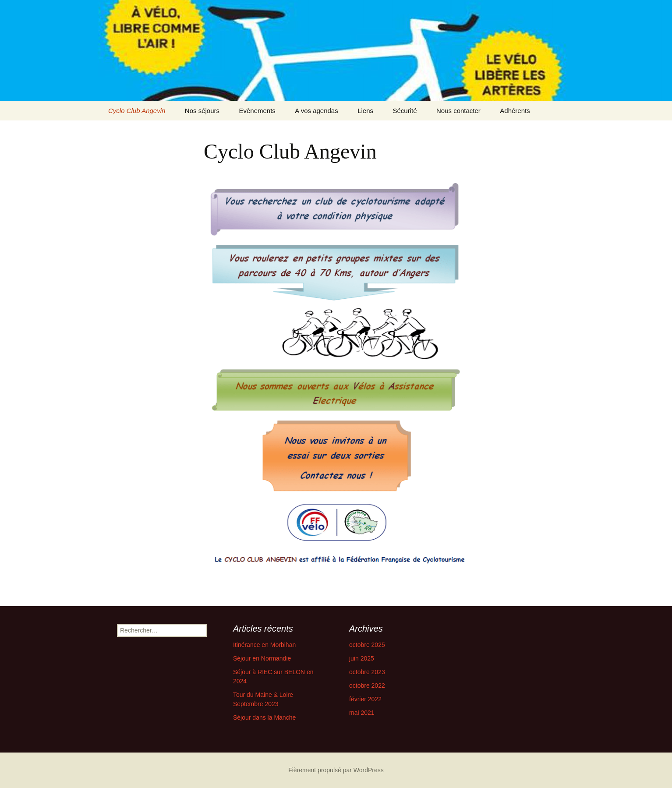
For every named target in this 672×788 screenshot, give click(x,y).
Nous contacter (458, 111)
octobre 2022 (367, 686)
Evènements (257, 111)
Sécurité (405, 111)
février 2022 (365, 699)
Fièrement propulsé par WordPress (336, 770)
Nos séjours (202, 111)
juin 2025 (362, 658)
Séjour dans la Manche (264, 717)
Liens (365, 111)
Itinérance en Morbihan (264, 645)
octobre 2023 (367, 672)
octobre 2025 (367, 645)
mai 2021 (362, 713)
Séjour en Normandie (262, 658)
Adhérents (515, 111)
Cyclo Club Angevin (137, 111)
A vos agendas (316, 111)
